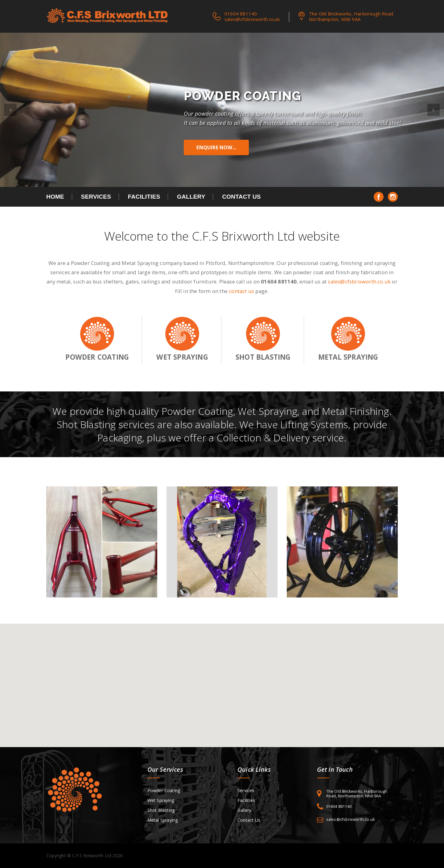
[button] (10, 110)
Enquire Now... (216, 147)
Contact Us (241, 197)
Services (96, 197)
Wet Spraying (161, 800)
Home (55, 197)
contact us (241, 291)
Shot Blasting (161, 810)
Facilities (144, 197)
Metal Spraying (163, 820)
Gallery (191, 197)
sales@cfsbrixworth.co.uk (252, 19)
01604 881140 (339, 806)
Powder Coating (164, 790)
